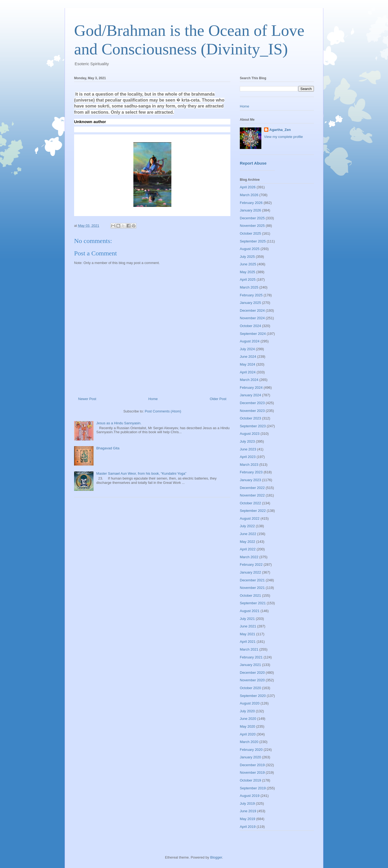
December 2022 (252, 488)
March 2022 (249, 557)
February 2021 (251, 657)
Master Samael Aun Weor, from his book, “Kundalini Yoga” (141, 473)
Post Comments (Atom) (163, 411)
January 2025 (250, 303)
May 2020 (247, 726)
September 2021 (253, 603)
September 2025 (253, 241)
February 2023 (251, 472)
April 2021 (248, 642)
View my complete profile (283, 137)
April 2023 (248, 457)
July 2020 (247, 711)
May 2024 (247, 364)
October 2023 (250, 418)
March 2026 (249, 195)
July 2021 (247, 619)
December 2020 (252, 673)
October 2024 (250, 326)
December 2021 (252, 580)
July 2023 (247, 441)
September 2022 (253, 511)
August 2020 (250, 703)
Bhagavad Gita (108, 448)
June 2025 (248, 264)
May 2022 (247, 542)
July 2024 (247, 349)
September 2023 (253, 426)
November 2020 (252, 680)
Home (153, 399)
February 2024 (251, 388)
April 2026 (248, 187)
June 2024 (248, 357)
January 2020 (250, 757)
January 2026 (250, 210)
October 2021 (250, 596)
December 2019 (252, 765)
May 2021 (247, 634)
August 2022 (250, 518)
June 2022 (248, 534)
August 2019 (250, 796)
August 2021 (250, 611)
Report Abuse (253, 163)
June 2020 (248, 719)
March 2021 (249, 649)
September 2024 (253, 334)
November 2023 (252, 411)
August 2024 (250, 341)
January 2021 (250, 665)
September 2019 (253, 788)
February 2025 (251, 295)
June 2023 (248, 449)
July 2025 (247, 257)
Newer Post (87, 399)
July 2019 (247, 803)
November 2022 (252, 495)
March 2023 (249, 465)
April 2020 (248, 734)
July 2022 (247, 526)
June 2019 (248, 811)
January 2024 (250, 395)
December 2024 (252, 310)
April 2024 (248, 372)
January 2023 (250, 480)
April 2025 (248, 280)
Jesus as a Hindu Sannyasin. (119, 423)
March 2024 (249, 380)
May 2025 (247, 272)
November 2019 (252, 772)
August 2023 (250, 434)
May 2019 (247, 819)
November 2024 (252, 318)
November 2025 (252, 226)
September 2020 (253, 696)
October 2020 (250, 688)
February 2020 (251, 750)
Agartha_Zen (280, 130)
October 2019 (250, 780)
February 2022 (251, 565)
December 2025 (252, 218)
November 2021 (252, 588)
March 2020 (249, 742)
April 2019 (248, 827)
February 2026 (251, 203)
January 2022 (250, 572)
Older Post (218, 399)
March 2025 (249, 287)
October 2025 (250, 233)
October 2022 (250, 503)
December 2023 (252, 403)
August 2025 (250, 249)
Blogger (216, 857)
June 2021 (248, 626)
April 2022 (248, 549)
